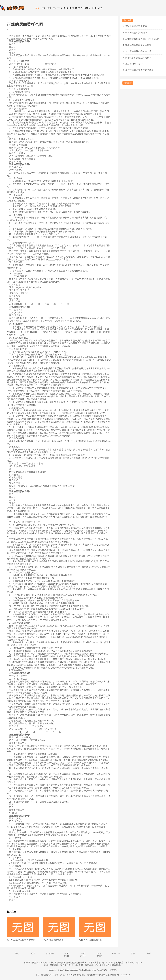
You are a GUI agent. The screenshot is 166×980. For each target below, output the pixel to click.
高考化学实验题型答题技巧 (138, 58)
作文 (43, 8)
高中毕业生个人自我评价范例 (21, 940)
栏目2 (83, 956)
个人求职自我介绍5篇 (53, 940)
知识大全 (86, 8)
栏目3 (100, 956)
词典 (100, 8)
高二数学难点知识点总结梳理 (139, 70)
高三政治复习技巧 (134, 64)
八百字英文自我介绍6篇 (90, 940)
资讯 (66, 8)
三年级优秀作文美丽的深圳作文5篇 (142, 39)
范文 (49, 8)
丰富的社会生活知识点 (136, 33)
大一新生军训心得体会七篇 (138, 51)
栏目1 (66, 956)
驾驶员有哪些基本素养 (136, 26)
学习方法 (57, 8)
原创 (94, 8)
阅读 (78, 8)
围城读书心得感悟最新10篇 (138, 45)
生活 (72, 8)
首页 (37, 8)
